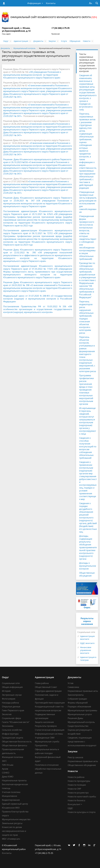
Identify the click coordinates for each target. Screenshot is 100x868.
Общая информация (12, 687)
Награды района (10, 703)
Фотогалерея (9, 699)
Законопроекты (76, 695)
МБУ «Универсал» (11, 839)
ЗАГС (4, 761)
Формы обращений (78, 703)
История (6, 691)
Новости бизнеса (76, 800)
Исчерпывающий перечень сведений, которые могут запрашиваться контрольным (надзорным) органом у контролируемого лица (88, 421)
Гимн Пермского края (13, 710)
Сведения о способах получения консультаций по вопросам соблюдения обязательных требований (88, 448)
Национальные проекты (14, 780)
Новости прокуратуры (79, 781)
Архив (5, 769)
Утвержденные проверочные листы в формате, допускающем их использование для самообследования (88, 202)
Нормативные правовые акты (83, 691)
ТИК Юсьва (8, 765)
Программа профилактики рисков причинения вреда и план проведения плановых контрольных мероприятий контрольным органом (86, 390)
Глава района (42, 683)
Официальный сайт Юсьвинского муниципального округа (49, 17)
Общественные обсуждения (87, 574)
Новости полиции (77, 785)
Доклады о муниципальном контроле (88, 566)
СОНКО (6, 773)
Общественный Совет (46, 687)
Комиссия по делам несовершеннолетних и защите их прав (14, 831)
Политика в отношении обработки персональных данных (48, 769)
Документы (38, 41)
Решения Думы (75, 718)
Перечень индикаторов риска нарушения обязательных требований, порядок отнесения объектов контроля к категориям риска (86, 317)
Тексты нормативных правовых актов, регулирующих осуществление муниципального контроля (88, 63)
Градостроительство (78, 726)
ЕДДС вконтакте (87, 643)
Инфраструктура (10, 734)
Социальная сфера (11, 718)
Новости (87, 41)
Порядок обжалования (79, 707)
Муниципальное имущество (16, 819)
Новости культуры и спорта (82, 812)
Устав (71, 683)
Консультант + (75, 804)
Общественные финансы (15, 745)
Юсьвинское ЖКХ (11, 808)
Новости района (76, 777)
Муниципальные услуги (80, 714)
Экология (7, 714)
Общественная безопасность (17, 742)
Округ (6, 41)
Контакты (51, 3)
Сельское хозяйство (12, 730)
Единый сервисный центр (15, 804)
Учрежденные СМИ (45, 738)
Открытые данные (11, 707)
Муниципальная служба (47, 742)
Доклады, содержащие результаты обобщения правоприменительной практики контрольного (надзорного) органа (88, 547)
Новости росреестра (78, 793)
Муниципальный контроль (81, 722)
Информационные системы (49, 734)
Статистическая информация (50, 730)
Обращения (75, 41)
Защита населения (44, 722)
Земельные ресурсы (12, 823)
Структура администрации (48, 691)
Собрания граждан (77, 699)
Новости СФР (74, 789)
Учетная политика (11, 792)
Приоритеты (41, 745)
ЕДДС (70, 808)
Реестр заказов (75, 757)
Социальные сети (11, 683)
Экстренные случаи (12, 695)
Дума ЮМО (8, 777)
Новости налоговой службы (82, 797)
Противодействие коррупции (50, 703)
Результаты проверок (46, 726)
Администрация (21, 41)
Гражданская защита (12, 738)
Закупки (52, 41)
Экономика (8, 726)
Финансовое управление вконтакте (86, 650)
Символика (73, 687)
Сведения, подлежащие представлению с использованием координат (82, 742)
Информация (34, 3)
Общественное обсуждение (82, 765)
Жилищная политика (12, 757)
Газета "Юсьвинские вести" (16, 722)
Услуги (64, 41)
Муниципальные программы (82, 710)
